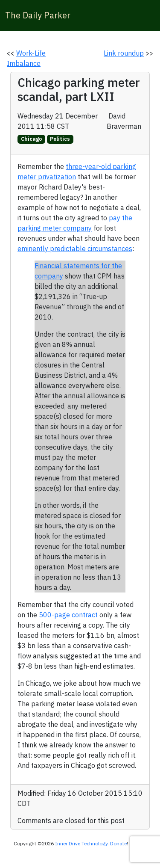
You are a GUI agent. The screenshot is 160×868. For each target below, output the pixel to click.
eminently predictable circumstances (75, 249)
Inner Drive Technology (81, 843)
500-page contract (68, 615)
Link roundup (124, 53)
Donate (118, 843)
